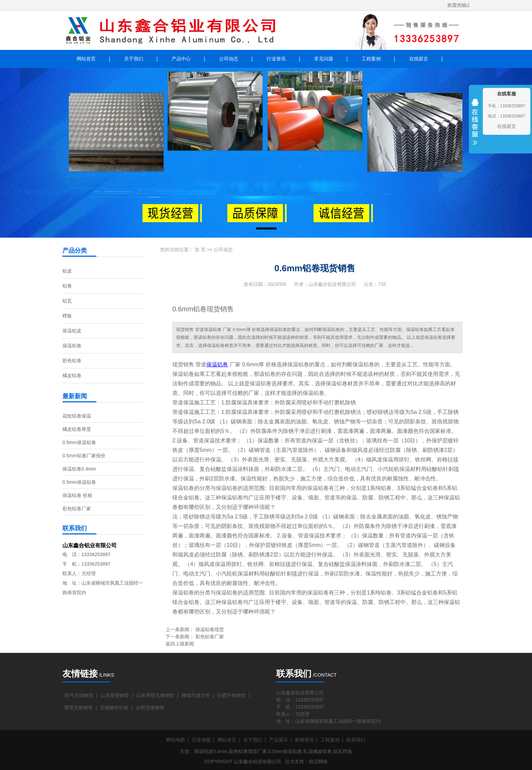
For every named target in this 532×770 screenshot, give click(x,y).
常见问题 (324, 59)
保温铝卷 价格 (77, 495)
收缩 (475, 126)
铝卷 (67, 286)
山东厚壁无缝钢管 (155, 695)
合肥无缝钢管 (150, 708)
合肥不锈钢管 (231, 695)
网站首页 (86, 59)
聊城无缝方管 (196, 695)
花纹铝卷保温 (77, 416)
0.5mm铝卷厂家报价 (84, 456)
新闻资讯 (304, 740)
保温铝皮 (72, 331)
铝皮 (67, 271)
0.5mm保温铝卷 (79, 442)
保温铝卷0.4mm (79, 469)
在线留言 (419, 59)
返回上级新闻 (180, 644)
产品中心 (181, 59)
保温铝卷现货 (210, 629)
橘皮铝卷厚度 (77, 429)
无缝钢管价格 (114, 708)
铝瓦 (67, 301)
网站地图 (175, 740)
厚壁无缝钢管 (78, 708)
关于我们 (134, 59)
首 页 (200, 250)
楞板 (67, 316)
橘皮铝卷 (72, 375)
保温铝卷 (72, 346)
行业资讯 (276, 59)
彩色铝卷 (72, 361)
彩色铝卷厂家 (77, 509)
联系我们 (356, 740)
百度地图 (201, 740)
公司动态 (229, 59)
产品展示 (279, 740)
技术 (290, 762)
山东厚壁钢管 (115, 695)
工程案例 (371, 59)
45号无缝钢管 (79, 695)
